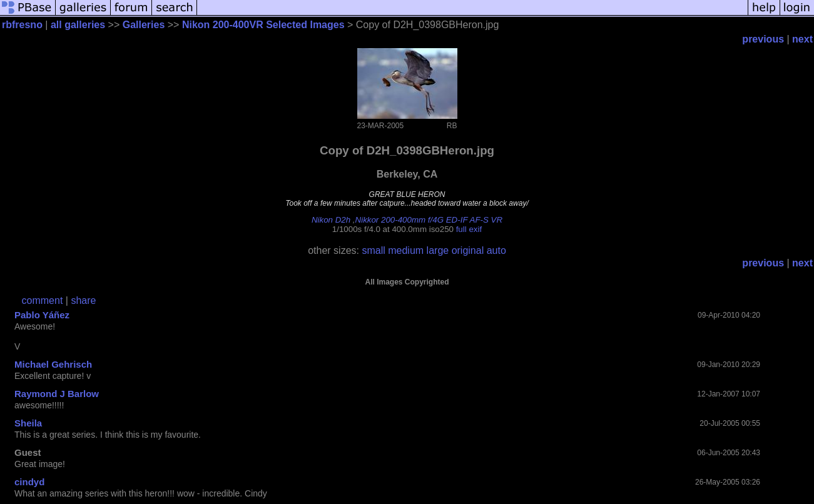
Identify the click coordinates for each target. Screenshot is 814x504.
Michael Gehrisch (53, 364)
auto (496, 250)
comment (43, 300)
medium (406, 250)
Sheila (28, 423)
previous (763, 39)
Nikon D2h (331, 220)
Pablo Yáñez (42, 315)
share (83, 300)
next (802, 39)
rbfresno (22, 25)
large (438, 250)
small (373, 250)
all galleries (78, 25)
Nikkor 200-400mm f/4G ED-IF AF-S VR (429, 220)
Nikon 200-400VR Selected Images (263, 25)
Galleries (144, 25)
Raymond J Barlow (57, 394)
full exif (469, 229)
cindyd (29, 482)
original (468, 250)
